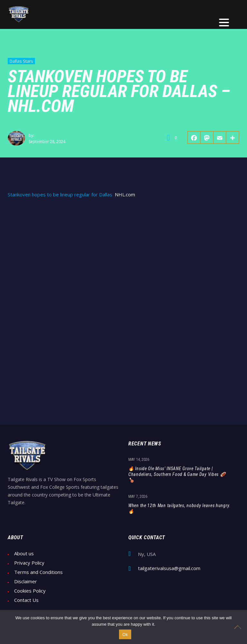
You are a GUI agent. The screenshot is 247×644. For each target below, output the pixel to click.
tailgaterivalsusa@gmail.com (169, 568)
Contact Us (26, 600)
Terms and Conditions (38, 572)
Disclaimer (26, 581)
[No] (239, 627)
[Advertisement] (123, 252)
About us (24, 554)
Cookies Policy (30, 591)
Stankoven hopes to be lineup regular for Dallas (60, 195)
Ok (125, 635)
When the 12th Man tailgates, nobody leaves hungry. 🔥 (179, 508)
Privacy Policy (29, 563)
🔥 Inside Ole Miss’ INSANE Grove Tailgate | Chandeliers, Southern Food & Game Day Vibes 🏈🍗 (177, 474)
